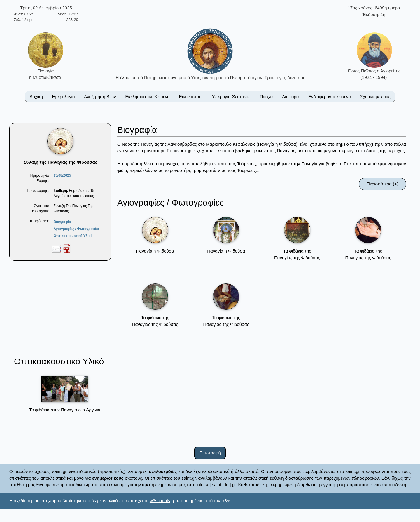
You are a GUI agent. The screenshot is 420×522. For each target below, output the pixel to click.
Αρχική (36, 96)
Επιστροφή (210, 453)
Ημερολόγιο (64, 96)
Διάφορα (290, 96)
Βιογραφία (62, 222)
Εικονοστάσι (191, 96)
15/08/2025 (62, 175)
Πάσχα (266, 96)
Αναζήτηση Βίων (100, 96)
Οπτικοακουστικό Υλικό (73, 236)
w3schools (160, 501)
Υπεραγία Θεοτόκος (231, 96)
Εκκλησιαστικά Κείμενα (147, 96)
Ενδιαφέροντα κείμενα (330, 96)
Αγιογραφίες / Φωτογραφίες (76, 229)
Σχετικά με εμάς (375, 96)
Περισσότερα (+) (383, 184)
